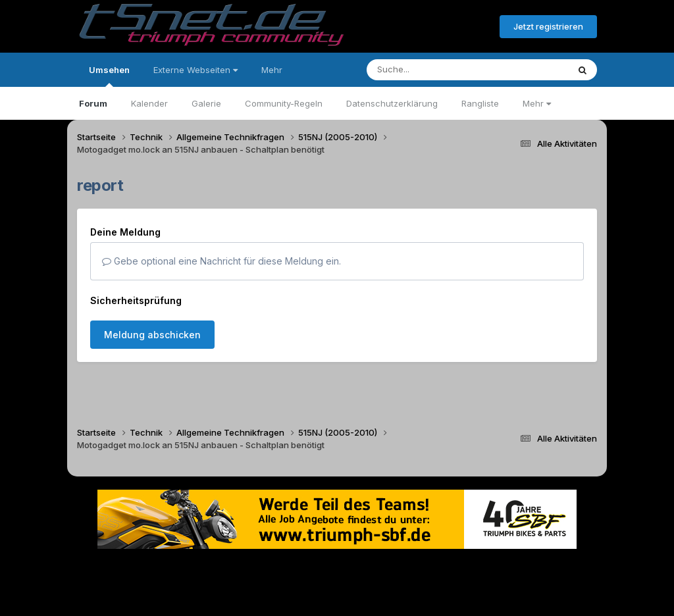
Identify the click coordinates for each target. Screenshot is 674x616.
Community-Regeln (284, 103)
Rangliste (480, 103)
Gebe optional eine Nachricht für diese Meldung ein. (221, 261)
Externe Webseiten (195, 70)
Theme (265, 569)
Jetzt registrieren (548, 26)
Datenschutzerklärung (392, 103)
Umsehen (109, 76)
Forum (93, 103)
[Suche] (441, 70)
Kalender (149, 103)
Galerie (206, 103)
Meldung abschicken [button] (152, 335)
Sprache (211, 569)
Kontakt (421, 569)
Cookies (468, 569)
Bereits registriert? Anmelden (418, 27)
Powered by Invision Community (337, 597)
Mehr (537, 103)
